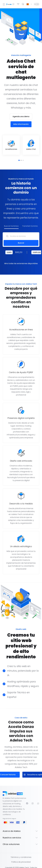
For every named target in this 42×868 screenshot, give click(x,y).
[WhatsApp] (38, 798)
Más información (21, 119)
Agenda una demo (21, 111)
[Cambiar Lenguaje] (29, 4)
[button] (19, 155)
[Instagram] (33, 798)
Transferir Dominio (30, 221)
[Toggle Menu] (3, 4)
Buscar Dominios (11, 221)
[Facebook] (27, 798)
